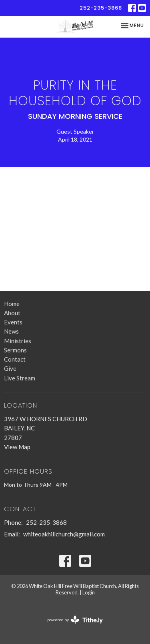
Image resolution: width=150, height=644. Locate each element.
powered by (75, 620)
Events (13, 322)
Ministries (18, 341)
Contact (15, 359)
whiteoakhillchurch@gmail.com (64, 534)
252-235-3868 (101, 8)
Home (12, 304)
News (11, 331)
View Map (17, 447)
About (12, 313)
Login (89, 592)
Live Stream (20, 378)
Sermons (15, 350)
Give (10, 368)
